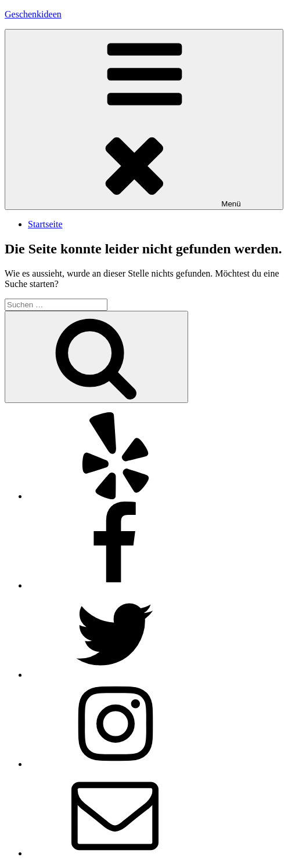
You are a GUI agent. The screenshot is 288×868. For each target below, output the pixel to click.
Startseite (45, 224)
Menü (144, 119)
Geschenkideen (33, 14)
